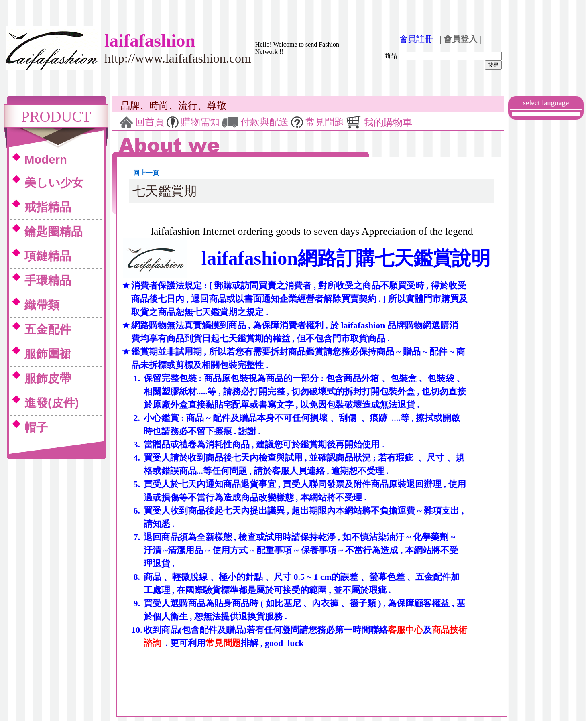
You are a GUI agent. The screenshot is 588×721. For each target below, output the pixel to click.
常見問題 (325, 122)
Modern (46, 159)
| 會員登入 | (460, 39)
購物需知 (200, 122)
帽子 (36, 427)
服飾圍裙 (48, 354)
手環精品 (48, 280)
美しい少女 (54, 182)
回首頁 (150, 122)
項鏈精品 (48, 256)
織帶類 (42, 305)
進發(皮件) (52, 403)
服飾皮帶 (48, 378)
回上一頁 (146, 173)
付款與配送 (264, 122)
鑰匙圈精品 (54, 231)
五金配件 (48, 329)
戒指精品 (48, 207)
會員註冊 (416, 39)
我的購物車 (388, 122)
